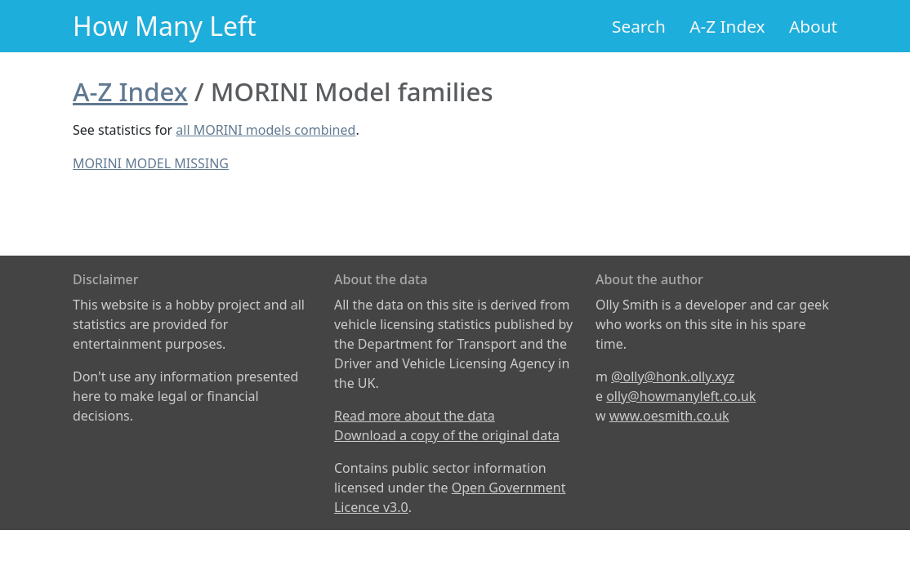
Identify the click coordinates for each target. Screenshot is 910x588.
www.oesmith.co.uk (669, 416)
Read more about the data (415, 416)
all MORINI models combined (265, 130)
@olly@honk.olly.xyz (673, 376)
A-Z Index (727, 26)
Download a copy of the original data (447, 435)
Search (639, 26)
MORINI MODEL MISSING (151, 163)
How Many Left (165, 26)
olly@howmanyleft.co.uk (681, 396)
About (813, 26)
